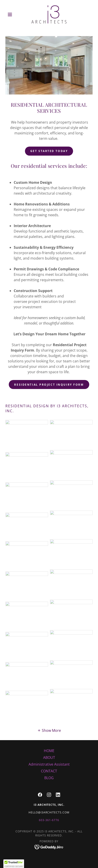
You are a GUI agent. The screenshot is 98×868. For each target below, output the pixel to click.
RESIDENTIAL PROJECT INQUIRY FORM (49, 385)
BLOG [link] (49, 778)
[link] (49, 14)
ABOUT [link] (49, 757)
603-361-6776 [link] (49, 820)
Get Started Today (49, 151)
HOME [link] (49, 751)
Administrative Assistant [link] (49, 764)
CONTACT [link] (49, 771)
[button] (12, 14)
